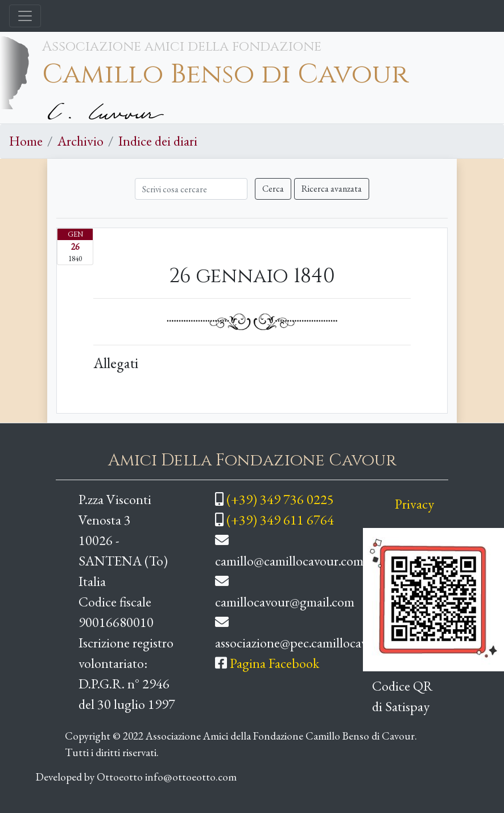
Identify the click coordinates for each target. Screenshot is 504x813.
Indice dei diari (158, 141)
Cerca (273, 189)
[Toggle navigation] (25, 16)
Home (26, 141)
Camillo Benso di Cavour (225, 75)
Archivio (80, 141)
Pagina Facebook (274, 663)
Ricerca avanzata (332, 189)
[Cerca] (191, 189)
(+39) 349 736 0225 (280, 499)
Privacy (414, 504)
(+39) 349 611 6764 (280, 520)
